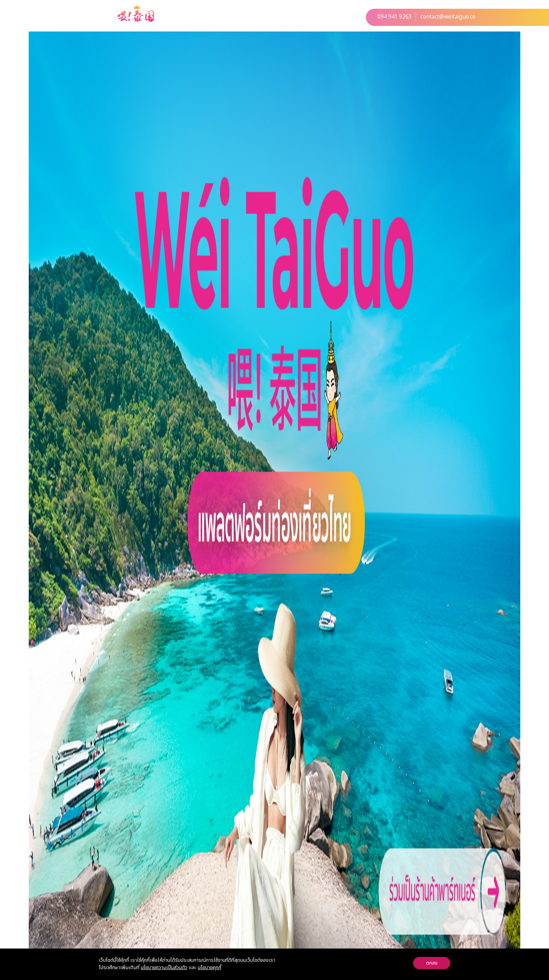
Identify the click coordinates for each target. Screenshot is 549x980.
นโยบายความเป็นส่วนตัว (164, 968)
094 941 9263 (395, 17)
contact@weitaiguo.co (448, 17)
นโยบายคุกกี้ (210, 968)
